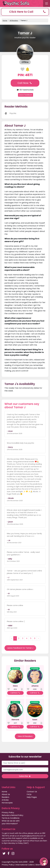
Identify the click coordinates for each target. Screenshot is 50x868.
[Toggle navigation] (47, 3)
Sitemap (39, 865)
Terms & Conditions (11, 818)
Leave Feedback (26, 95)
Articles (5, 800)
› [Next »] (38, 638)
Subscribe (25, 776)
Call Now (25, 83)
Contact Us (32, 792)
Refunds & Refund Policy (12, 815)
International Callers (25, 865)
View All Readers (25, 736)
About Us (6, 794)
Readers (5, 797)
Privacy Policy (8, 813)
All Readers (14, 20)
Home (5, 20)
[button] (25, 12)
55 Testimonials (25, 90)
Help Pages (32, 797)
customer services (9, 841)
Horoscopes (7, 803)
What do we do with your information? (11, 822)
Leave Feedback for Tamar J (20, 648)
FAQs (29, 794)
